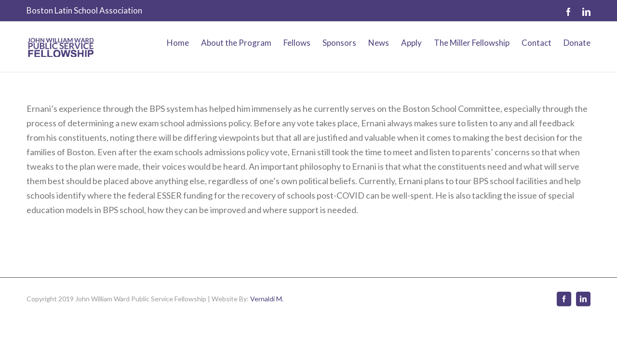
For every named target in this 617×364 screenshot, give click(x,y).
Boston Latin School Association (84, 10)
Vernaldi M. (267, 299)
